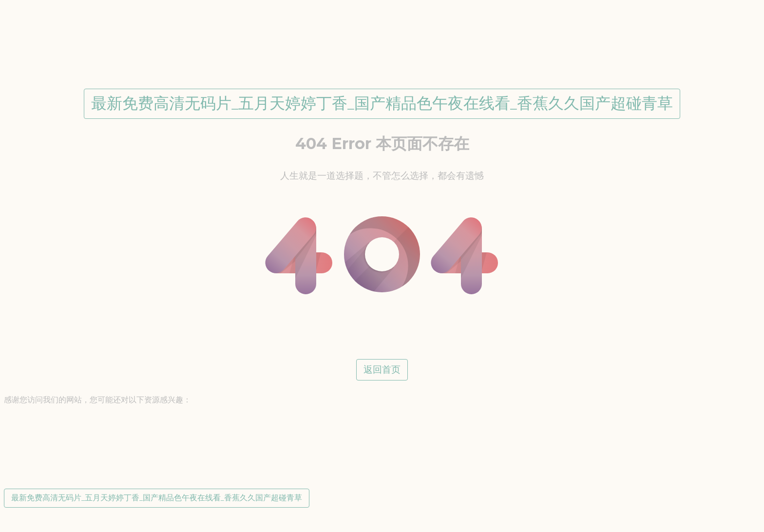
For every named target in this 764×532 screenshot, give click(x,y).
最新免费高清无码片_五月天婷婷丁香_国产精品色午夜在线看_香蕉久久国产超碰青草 (382, 103)
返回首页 (382, 370)
